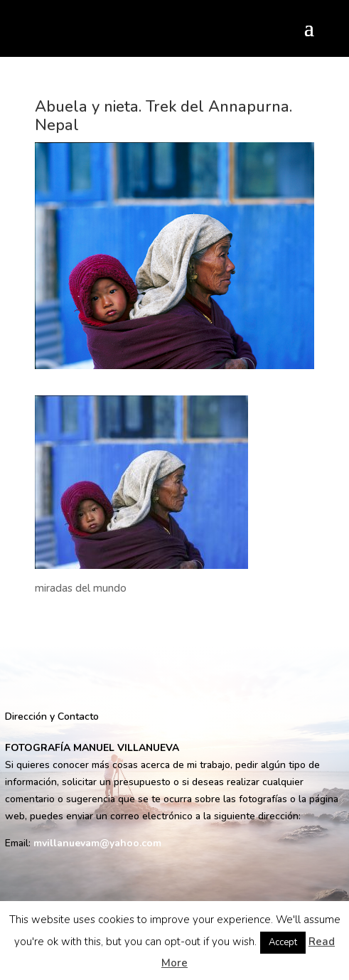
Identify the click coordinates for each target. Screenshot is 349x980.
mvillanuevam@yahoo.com (97, 843)
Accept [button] (283, 942)
